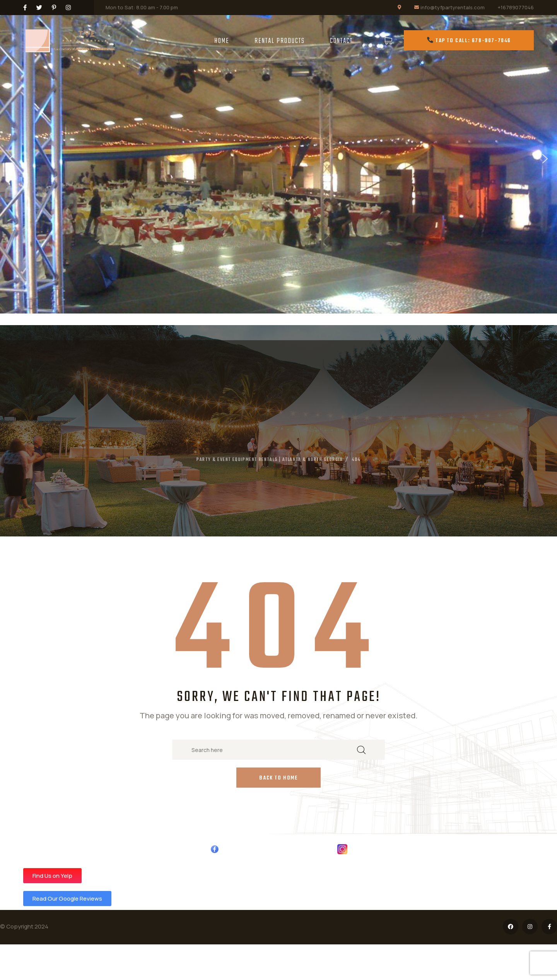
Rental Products (280, 41)
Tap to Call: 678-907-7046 (469, 41)
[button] (12, 159)
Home (222, 41)
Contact (341, 41)
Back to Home (278, 778)
